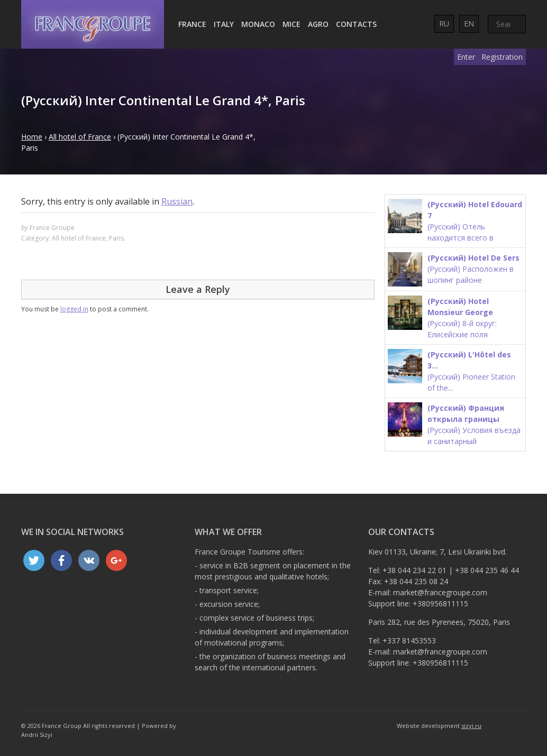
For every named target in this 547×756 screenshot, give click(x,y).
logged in (74, 309)
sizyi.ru (471, 726)
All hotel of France (80, 137)
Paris (116, 238)
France (192, 24)
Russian (177, 201)
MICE (291, 24)
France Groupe (52, 228)
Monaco (258, 24)
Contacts (356, 24)
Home (32, 137)
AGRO (318, 24)
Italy (224, 24)
